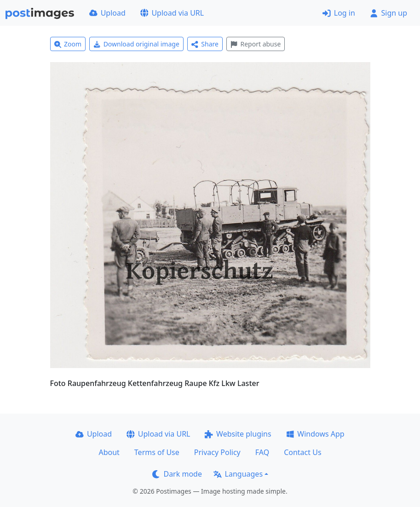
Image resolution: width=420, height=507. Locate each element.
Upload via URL (172, 13)
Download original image (136, 44)
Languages (238, 474)
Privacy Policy (217, 452)
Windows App (315, 434)
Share (205, 44)
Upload (107, 13)
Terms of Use (157, 452)
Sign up (388, 13)
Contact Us (302, 452)
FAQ (262, 452)
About (109, 452)
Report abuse (256, 44)
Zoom (68, 44)
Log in (339, 13)
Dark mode (177, 474)
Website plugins (238, 434)
